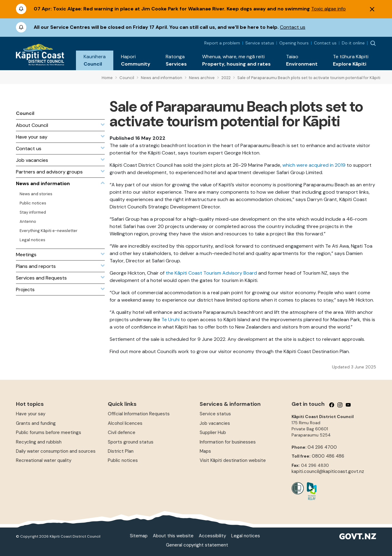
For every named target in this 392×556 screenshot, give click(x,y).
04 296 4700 (322, 447)
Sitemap (139, 536)
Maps (205, 451)
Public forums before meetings (49, 432)
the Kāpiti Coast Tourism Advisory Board (211, 273)
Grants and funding (36, 423)
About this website (173, 536)
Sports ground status (131, 442)
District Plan (121, 451)
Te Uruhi (170, 320)
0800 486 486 (328, 456)
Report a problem (222, 43)
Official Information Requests (139, 414)
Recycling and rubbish (39, 442)
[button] (95, 60)
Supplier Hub (213, 432)
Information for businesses (228, 442)
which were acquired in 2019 (314, 165)
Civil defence (122, 432)
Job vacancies (215, 423)
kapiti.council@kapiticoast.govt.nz (328, 471)
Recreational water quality (44, 460)
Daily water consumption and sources (56, 451)
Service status (260, 43)
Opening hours (294, 43)
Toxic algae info (328, 9)
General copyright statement (197, 545)
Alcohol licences (125, 423)
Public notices (123, 460)
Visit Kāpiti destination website (233, 460)
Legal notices (246, 536)
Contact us (293, 27)
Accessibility (212, 536)
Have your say (31, 414)
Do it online (353, 43)
